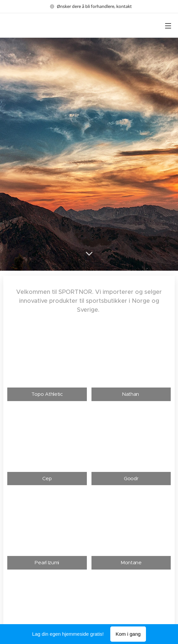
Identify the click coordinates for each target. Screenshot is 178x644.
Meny (168, 26)
